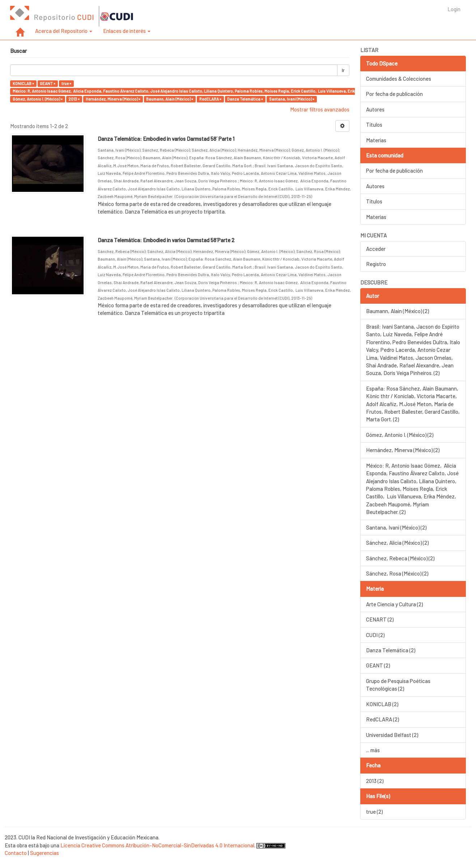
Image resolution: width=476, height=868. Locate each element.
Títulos (374, 125)
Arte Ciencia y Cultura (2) (394, 604)
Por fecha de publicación (394, 94)
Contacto (16, 853)
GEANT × (48, 83)
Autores (375, 109)
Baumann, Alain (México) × (170, 99)
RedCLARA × (210, 99)
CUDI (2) (375, 635)
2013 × (74, 99)
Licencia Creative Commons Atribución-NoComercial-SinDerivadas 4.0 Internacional (157, 845)
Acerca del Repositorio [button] (64, 31)
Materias (376, 140)
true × (66, 83)
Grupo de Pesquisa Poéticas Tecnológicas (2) (398, 685)
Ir (343, 70)
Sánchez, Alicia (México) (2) (397, 543)
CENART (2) (380, 619)
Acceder (376, 249)
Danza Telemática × (245, 99)
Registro (376, 264)
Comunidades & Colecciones (399, 79)
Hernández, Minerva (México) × (113, 99)
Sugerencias (44, 853)
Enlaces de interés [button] (127, 31)
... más (373, 750)
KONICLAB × (23, 83)
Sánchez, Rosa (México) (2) (397, 573)
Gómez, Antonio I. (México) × (38, 99)
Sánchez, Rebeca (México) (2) (400, 558)
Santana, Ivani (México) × (292, 99)
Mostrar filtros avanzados (320, 109)
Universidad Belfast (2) (392, 735)
